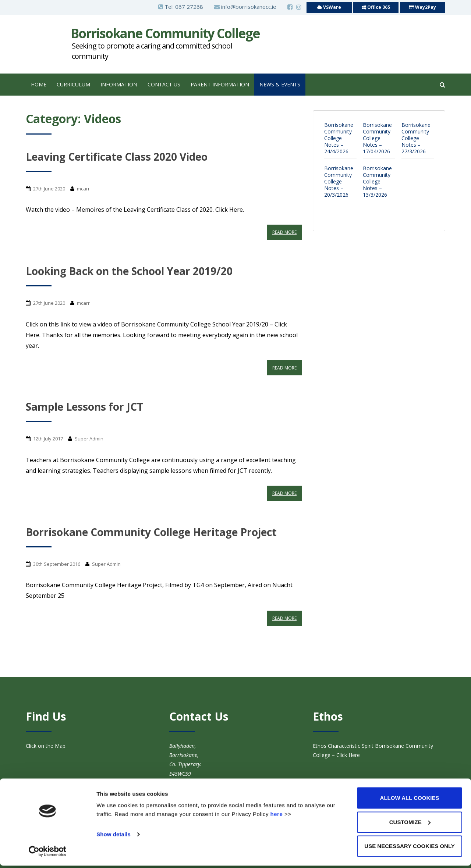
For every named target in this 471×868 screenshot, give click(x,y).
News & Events (280, 84)
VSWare (329, 7)
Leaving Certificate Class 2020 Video (117, 157)
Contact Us (164, 84)
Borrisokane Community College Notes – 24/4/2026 (339, 138)
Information (119, 84)
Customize (410, 824)
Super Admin (89, 439)
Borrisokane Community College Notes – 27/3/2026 (416, 138)
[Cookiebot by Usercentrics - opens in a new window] (48, 854)
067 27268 (189, 7)
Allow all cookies (410, 800)
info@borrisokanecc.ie (245, 7)
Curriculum (73, 84)
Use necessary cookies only (409, 848)
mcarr (83, 189)
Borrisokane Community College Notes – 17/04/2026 (377, 138)
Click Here (347, 755)
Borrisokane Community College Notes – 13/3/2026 (377, 181)
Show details (114, 837)
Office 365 (376, 7)
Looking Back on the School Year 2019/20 (129, 271)
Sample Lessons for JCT (84, 407)
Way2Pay (423, 7)
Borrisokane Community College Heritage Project (151, 532)
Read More (284, 232)
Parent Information (220, 84)
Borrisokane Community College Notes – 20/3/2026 (339, 181)
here (277, 816)
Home (39, 84)
